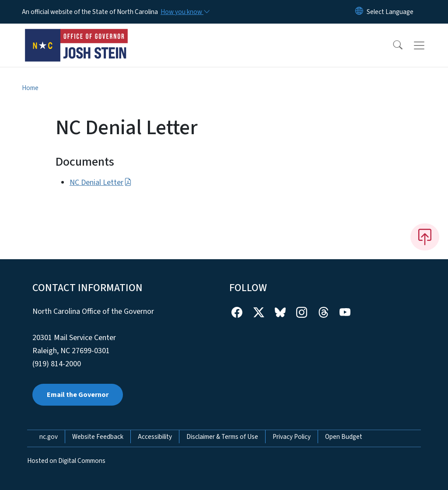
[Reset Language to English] (359, 12)
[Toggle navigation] (427, 45)
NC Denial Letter (101, 182)
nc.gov (49, 437)
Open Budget (344, 437)
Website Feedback (98, 437)
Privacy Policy (292, 437)
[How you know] (185, 12)
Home (30, 88)
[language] (390, 12)
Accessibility (155, 437)
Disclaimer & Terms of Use (222, 437)
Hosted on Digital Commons (66, 461)
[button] (392, 45)
